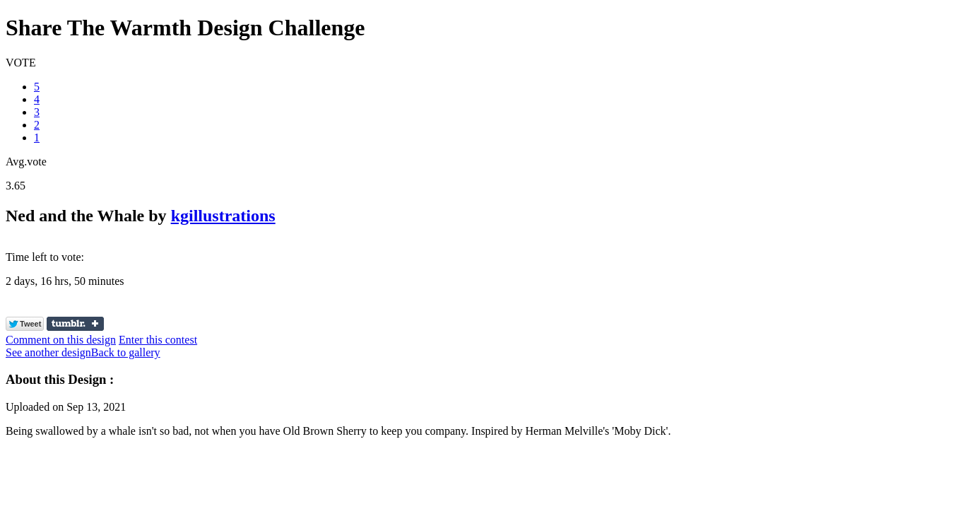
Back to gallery (126, 352)
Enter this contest (158, 340)
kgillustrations (223, 216)
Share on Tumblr (75, 324)
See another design (48, 352)
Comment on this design (61, 340)
